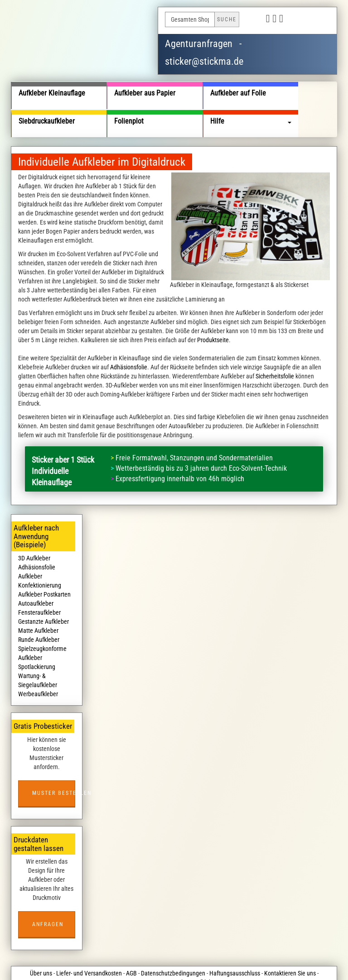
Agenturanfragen (199, 44)
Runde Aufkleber (39, 612)
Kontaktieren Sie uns (290, 946)
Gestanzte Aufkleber (43, 594)
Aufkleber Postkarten (44, 567)
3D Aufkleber (34, 531)
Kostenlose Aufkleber (190, 955)
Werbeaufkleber (38, 666)
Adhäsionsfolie (37, 540)
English (319, 19)
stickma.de (121, 964)
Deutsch (297, 19)
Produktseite (213, 312)
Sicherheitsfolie (275, 349)
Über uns (41, 946)
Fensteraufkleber (39, 585)
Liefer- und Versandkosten (89, 946)
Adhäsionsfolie (129, 339)
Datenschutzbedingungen (173, 946)
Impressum (145, 955)
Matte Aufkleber (38, 603)
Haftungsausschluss (235, 946)
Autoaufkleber (36, 576)
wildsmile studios (220, 964)
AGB (131, 946)
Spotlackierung (37, 639)
